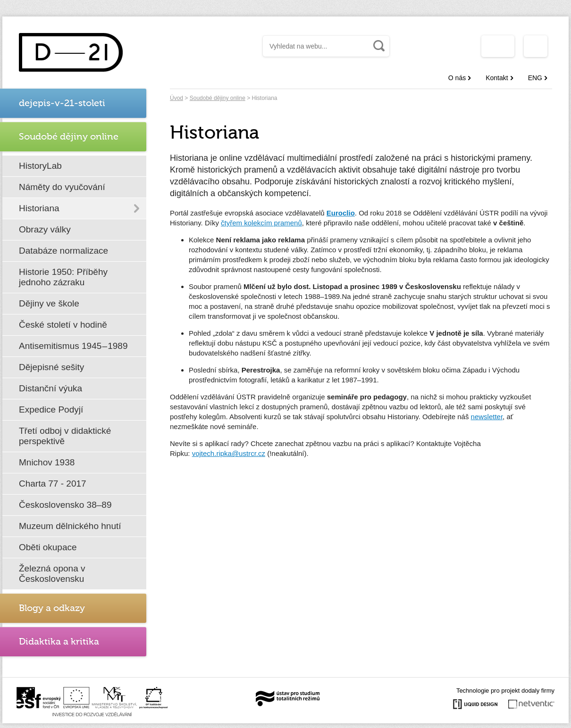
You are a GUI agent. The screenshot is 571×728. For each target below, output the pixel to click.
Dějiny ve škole (49, 303)
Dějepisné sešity (51, 367)
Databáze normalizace (63, 251)
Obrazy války (45, 229)
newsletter (487, 417)
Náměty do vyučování (62, 187)
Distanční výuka (50, 388)
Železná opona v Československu (52, 574)
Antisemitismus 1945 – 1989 (73, 346)
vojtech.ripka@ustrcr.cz (229, 453)
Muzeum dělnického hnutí (70, 526)
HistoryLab (40, 166)
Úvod (176, 98)
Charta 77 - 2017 (53, 484)
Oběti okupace (48, 547)
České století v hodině (63, 325)
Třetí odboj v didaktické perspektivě (65, 436)
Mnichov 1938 (47, 462)
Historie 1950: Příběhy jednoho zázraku (63, 277)
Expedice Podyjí (51, 409)
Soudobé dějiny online (218, 98)
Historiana (39, 208)
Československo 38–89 (65, 505)
